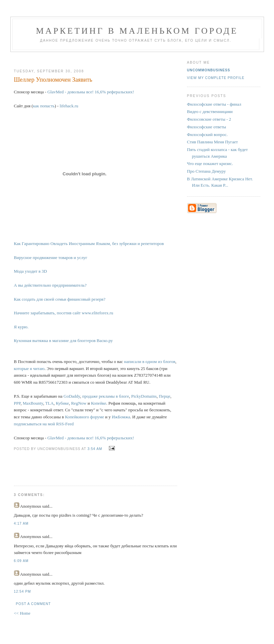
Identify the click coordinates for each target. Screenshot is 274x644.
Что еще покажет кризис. (210, 163)
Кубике (62, 403)
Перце (164, 396)
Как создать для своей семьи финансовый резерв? (60, 299)
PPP (17, 403)
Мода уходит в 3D (30, 271)
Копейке (99, 403)
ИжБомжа (121, 417)
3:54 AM (95, 449)
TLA (49, 403)
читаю (39, 368)
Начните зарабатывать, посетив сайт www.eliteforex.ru (64, 313)
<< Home (22, 613)
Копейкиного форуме (84, 417)
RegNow (79, 403)
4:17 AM (21, 523)
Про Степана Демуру (207, 171)
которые (21, 368)
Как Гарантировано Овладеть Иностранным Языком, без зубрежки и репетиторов (89, 243)
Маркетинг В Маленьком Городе (137, 31)
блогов (169, 361)
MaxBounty (33, 403)
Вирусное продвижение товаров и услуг (51, 257)
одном (151, 361)
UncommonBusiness (209, 70)
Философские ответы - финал (214, 104)
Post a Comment (33, 604)
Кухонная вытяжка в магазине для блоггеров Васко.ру (63, 340)
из (160, 361)
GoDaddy (72, 396)
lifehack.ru (69, 106)
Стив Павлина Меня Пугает (213, 142)
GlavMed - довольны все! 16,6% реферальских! (91, 92)
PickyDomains (144, 396)
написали (133, 361)
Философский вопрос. (207, 134)
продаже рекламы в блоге (106, 396)
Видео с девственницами (210, 111)
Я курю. (21, 327)
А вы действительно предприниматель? (50, 285)
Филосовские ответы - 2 (209, 119)
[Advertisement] (93, 58)
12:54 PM (22, 591)
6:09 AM (21, 561)
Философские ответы (207, 127)
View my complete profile (216, 78)
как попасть (44, 106)
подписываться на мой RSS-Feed (44, 424)
